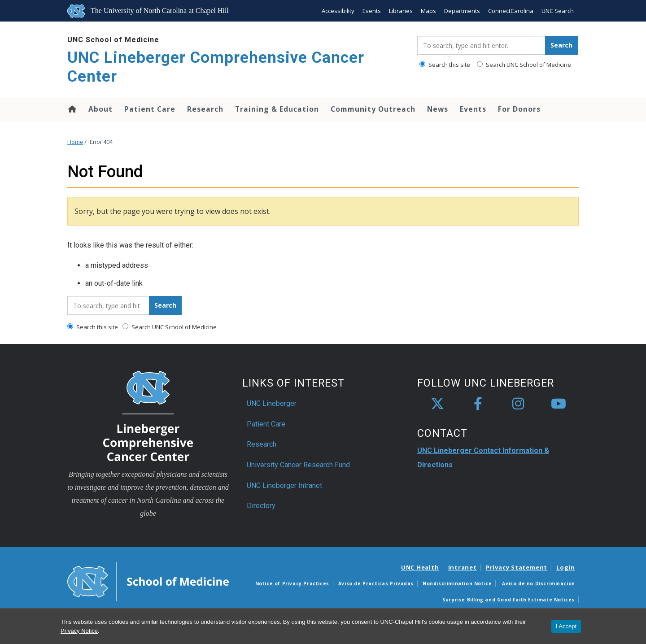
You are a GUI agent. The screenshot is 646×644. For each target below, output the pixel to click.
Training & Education (277, 109)
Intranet (463, 567)
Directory (261, 506)
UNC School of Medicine (113, 40)
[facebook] (478, 404)
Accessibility (338, 11)
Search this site (445, 65)
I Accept (566, 626)
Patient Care (150, 109)
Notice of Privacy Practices (292, 583)
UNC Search (558, 11)
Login (566, 567)
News (438, 109)
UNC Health (420, 567)
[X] (437, 404)
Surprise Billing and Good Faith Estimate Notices (509, 600)
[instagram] (518, 404)
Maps (428, 11)
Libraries (401, 11)
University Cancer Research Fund (298, 465)
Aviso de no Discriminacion (539, 583)
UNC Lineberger (272, 403)
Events (372, 11)
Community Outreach (373, 109)
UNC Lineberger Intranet (284, 485)
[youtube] (559, 404)
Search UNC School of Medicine (524, 65)
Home (72, 109)
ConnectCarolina (511, 11)
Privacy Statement (517, 567)
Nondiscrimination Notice (457, 583)
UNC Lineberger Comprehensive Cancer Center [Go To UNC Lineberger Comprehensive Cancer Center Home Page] (216, 67)
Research (205, 109)
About (100, 109)
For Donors (519, 109)
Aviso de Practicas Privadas (376, 583)
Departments (462, 11)
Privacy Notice (79, 631)
